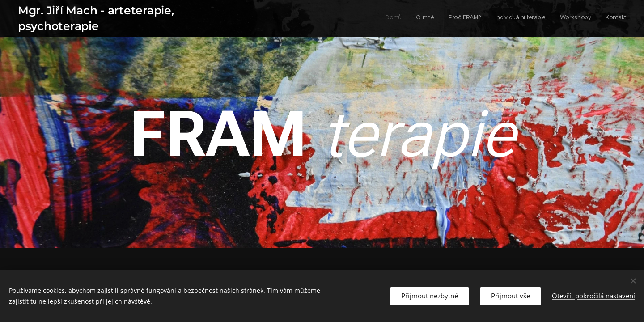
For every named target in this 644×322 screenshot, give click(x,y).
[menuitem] (557, 18)
